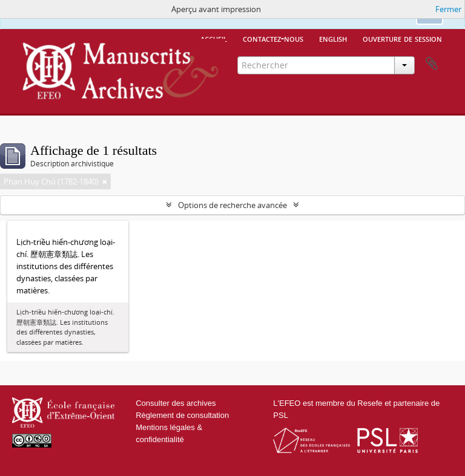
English (333, 38)
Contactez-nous (273, 38)
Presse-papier (432, 64)
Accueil (214, 38)
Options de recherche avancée (232, 205)
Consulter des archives (176, 403)
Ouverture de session (402, 38)
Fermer (448, 9)
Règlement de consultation (182, 415)
